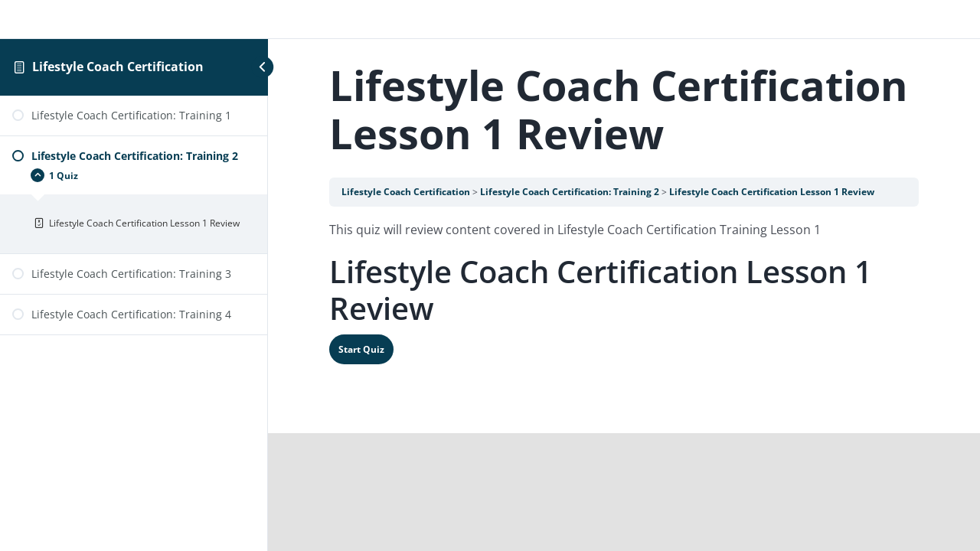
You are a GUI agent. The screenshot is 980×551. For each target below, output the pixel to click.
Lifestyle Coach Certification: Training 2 (570, 192)
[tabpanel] (624, 230)
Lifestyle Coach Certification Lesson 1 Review (772, 192)
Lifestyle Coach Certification (118, 67)
